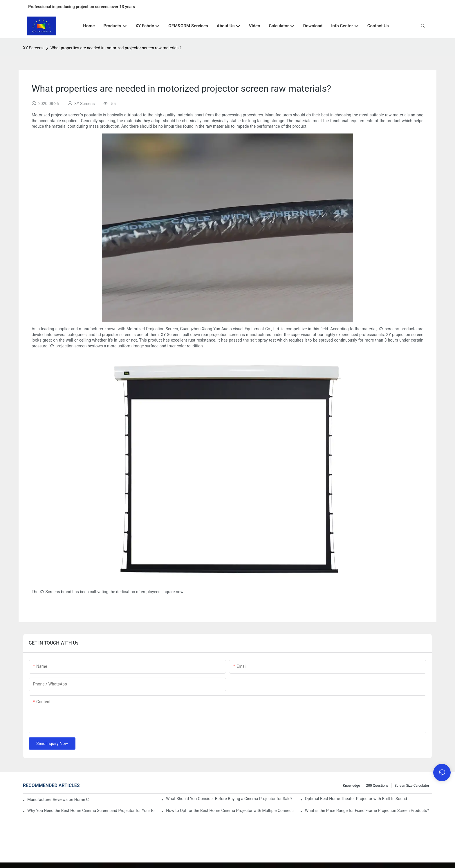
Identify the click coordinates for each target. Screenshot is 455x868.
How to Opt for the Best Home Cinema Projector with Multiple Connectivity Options (230, 811)
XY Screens (33, 48)
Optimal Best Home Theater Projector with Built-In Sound (356, 799)
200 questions (377, 786)
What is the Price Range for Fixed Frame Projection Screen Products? (367, 811)
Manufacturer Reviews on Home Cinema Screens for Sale (58, 800)
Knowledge (352, 786)
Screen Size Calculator (412, 786)
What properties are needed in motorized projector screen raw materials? (116, 48)
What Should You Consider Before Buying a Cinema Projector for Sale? (229, 799)
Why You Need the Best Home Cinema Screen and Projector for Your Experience (91, 811)
